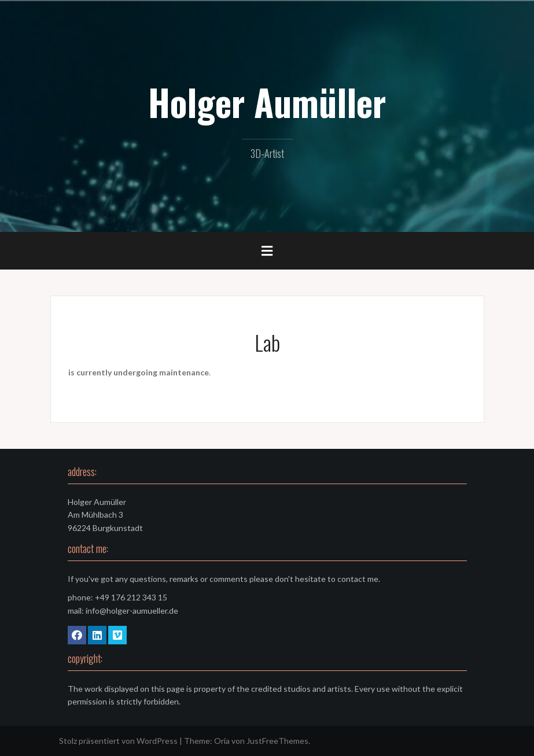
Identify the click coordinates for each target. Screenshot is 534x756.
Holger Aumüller (267, 102)
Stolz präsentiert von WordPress (118, 741)
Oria (222, 741)
